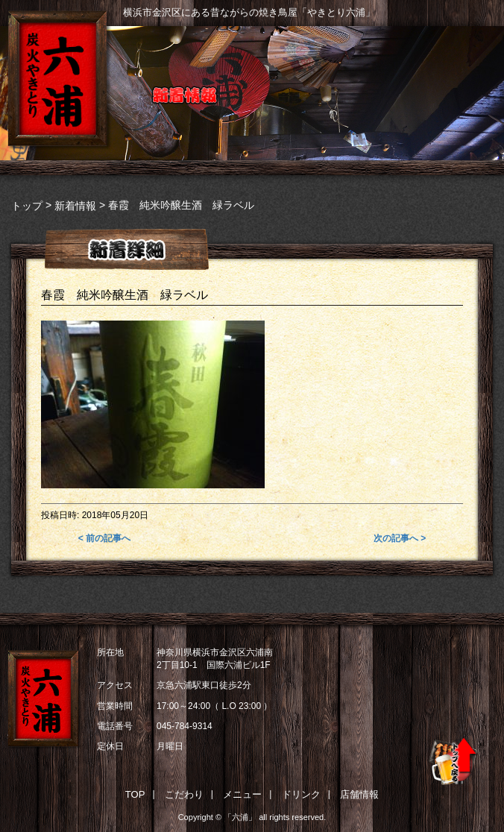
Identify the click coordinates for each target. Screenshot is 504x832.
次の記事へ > (400, 538)
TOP (135, 794)
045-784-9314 (185, 726)
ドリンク (301, 794)
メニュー (242, 794)
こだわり (184, 794)
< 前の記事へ (104, 538)
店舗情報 (359, 794)
